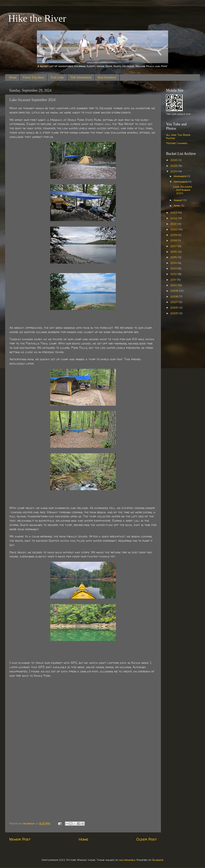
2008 (175, 296)
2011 (174, 280)
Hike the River (37, 18)
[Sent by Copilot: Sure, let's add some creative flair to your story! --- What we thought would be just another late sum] (83, 400)
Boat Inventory (107, 77)
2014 (174, 263)
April (177, 206)
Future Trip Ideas (33, 77)
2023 (174, 213)
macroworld (127, 860)
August (179, 200)
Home (13, 77)
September (181, 182)
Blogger (158, 860)
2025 (174, 166)
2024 (174, 171)
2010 (174, 285)
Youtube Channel (177, 143)
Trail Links (57, 77)
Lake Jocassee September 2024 (183, 190)
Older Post (147, 839)
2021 (174, 224)
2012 (174, 274)
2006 (175, 307)
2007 (174, 302)
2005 (175, 313)
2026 (174, 160)
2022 (174, 218)
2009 (175, 291)
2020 (174, 229)
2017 (174, 246)
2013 (174, 268)
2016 (174, 252)
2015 (174, 257)
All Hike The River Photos (178, 136)
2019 (174, 235)
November (180, 176)
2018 (174, 240)
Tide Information (81, 77)
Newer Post (20, 839)
